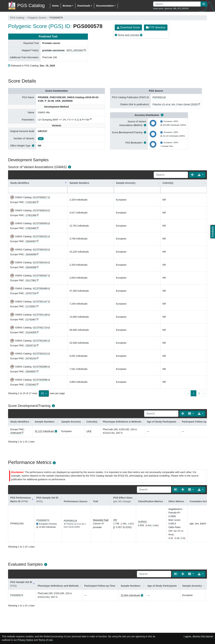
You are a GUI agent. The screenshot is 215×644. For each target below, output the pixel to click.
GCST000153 (40, 250)
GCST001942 (40, 341)
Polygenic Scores (37, 18)
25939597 (31, 371)
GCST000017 (40, 197)
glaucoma (168, 8)
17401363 (31, 202)
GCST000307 (40, 276)
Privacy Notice (25, 640)
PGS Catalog (17, 18)
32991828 (16, 433)
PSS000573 (43, 520)
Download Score (128, 27)
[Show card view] (176, 490)
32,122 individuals (44, 431)
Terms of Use (46, 640)
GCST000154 (40, 262)
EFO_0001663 (75, 50)
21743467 (31, 319)
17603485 (31, 228)
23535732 (31, 345)
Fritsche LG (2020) (175, 104)
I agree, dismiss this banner (198, 636)
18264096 (31, 267)
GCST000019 (40, 210)
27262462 (31, 385)
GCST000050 (40, 223)
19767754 (31, 293)
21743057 (31, 306)
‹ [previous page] (188, 393)
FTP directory (156, 27)
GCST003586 (40, 380)
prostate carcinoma (53, 50)
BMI (175, 8)
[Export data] (201, 175)
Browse (67, 6)
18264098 (31, 254)
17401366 (31, 215)
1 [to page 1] (193, 393)
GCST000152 (40, 236)
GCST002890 (40, 367)
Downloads (84, 6)
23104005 (31, 332)
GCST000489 (40, 288)
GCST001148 (40, 315)
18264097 (31, 241)
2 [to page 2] (199, 393)
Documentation (105, 6)
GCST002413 (40, 354)
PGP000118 (159, 97)
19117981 (31, 280)
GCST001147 (40, 302)
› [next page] (204, 393)
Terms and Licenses (128, 35)
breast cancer (158, 8)
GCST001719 (40, 328)
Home (55, 6)
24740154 (31, 358)
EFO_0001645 (183, 8)
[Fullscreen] (192, 175)
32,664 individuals (130, 595)
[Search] (171, 175)
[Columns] (191, 414)
